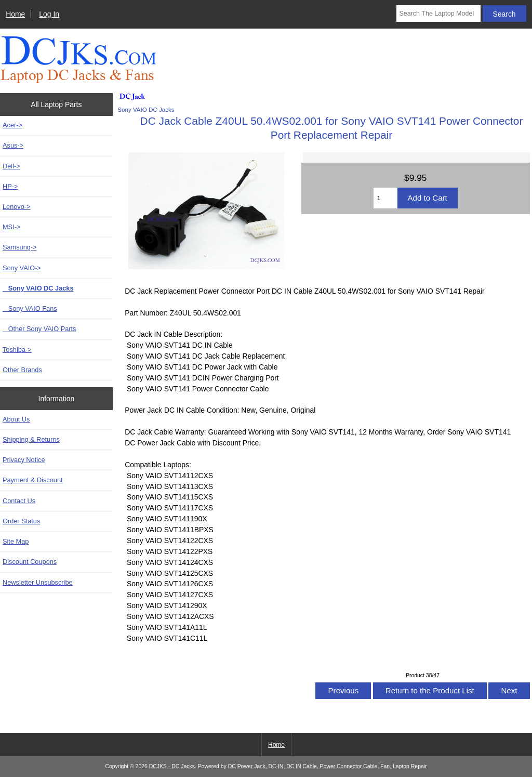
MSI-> (11, 227)
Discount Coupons (30, 562)
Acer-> (12, 125)
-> (22, 268)
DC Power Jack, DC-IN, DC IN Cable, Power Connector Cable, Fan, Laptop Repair (328, 766)
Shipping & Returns (31, 439)
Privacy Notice (24, 460)
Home (15, 14)
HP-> (10, 186)
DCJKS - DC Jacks (172, 766)
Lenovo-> (17, 207)
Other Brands (22, 370)
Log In (49, 14)
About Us (16, 419)
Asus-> (13, 145)
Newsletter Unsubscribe (38, 582)
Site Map (16, 541)
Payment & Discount (33, 480)
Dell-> (11, 166)
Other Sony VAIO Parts (39, 329)
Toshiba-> (17, 350)
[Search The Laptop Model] (438, 14)
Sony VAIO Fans (30, 308)
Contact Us (19, 501)
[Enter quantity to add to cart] (385, 198)
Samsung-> (20, 247)
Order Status (21, 521)
